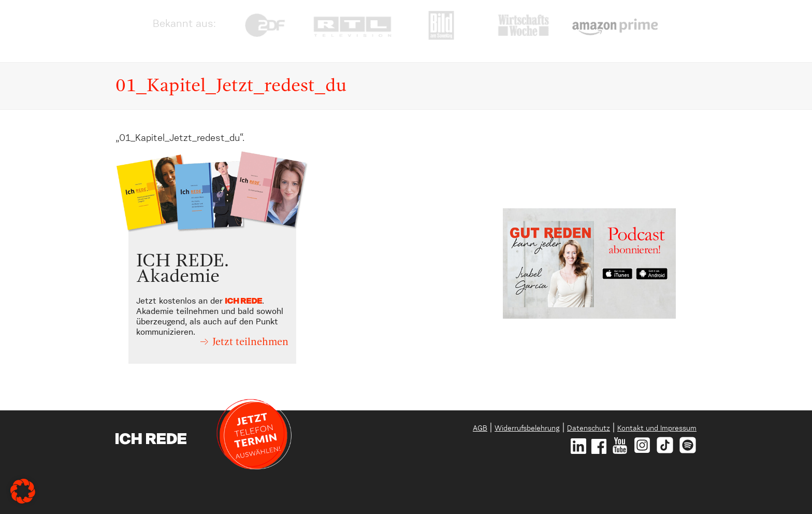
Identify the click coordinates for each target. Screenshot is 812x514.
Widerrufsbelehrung (527, 429)
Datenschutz (589, 429)
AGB (480, 429)
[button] (23, 491)
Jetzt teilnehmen (250, 342)
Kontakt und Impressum (657, 429)
